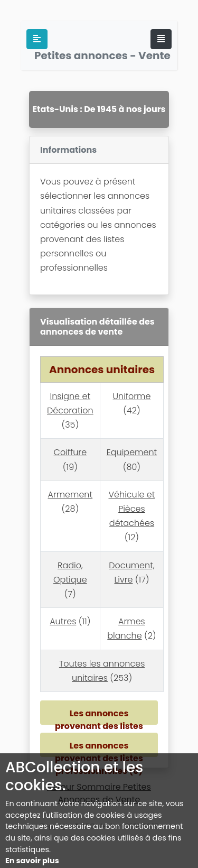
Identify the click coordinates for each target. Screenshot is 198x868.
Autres (63, 621)
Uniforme (131, 396)
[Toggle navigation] (161, 39)
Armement (70, 495)
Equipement (132, 452)
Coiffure (70, 452)
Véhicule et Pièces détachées (132, 509)
